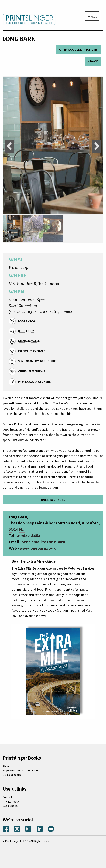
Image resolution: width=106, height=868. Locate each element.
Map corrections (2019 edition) (21, 770)
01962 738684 (28, 536)
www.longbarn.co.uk (38, 548)
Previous (9, 146)
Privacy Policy (11, 801)
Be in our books (12, 775)
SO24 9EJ (17, 529)
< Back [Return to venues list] (93, 61)
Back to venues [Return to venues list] (53, 500)
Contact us (9, 797)
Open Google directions (79, 50)
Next (97, 146)
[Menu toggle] (92, 16)
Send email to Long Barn (44, 542)
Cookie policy (11, 806)
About (6, 766)
